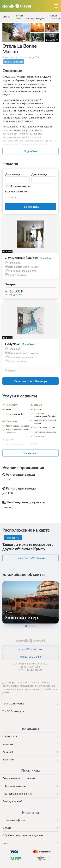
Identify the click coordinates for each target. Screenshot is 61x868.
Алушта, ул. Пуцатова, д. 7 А (22, 57)
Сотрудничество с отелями (19, 778)
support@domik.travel (31, 649)
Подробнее (31, 151)
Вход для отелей (12, 801)
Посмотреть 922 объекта (30, 558)
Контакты (8, 744)
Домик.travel (17, 6)
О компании (10, 736)
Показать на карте (14, 62)
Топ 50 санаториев (13, 703)
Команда (8, 752)
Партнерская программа (17, 793)
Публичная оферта (14, 820)
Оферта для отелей (14, 786)
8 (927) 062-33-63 (31, 657)
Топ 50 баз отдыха (13, 711)
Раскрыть (13, 538)
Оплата (7, 828)
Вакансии (8, 759)
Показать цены (31, 207)
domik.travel (30, 640)
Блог (5, 843)
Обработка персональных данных (23, 835)
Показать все (30, 453)
